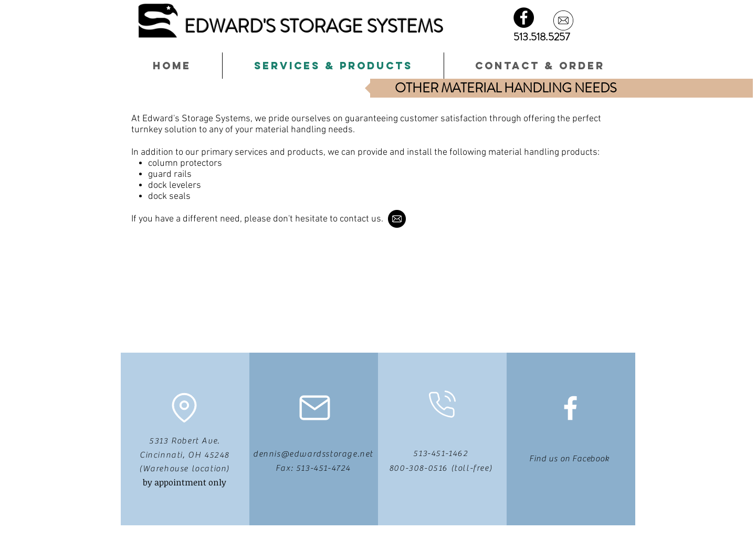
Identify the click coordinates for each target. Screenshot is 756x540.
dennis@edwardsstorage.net (313, 454)
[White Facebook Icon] (570, 408)
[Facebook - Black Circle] (524, 18)
